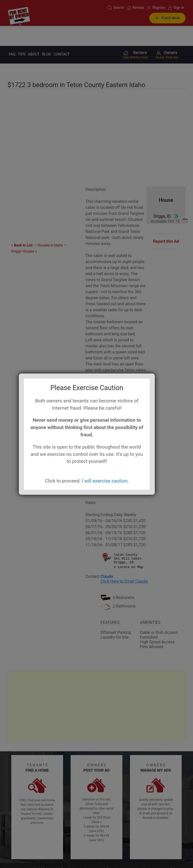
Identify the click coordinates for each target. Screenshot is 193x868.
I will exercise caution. (105, 481)
